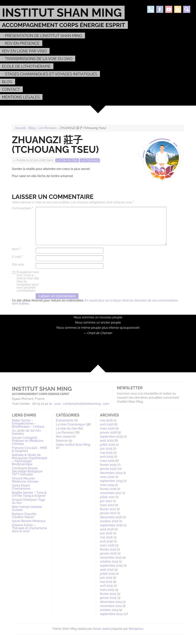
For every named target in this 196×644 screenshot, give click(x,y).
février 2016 (108, 549)
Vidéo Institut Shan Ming (73, 445)
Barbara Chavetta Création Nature (24, 515)
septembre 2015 (111, 566)
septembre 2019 (111, 481)
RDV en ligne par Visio (24, 51)
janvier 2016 (108, 553)
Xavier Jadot (101, 629)
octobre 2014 (109, 610)
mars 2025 (107, 461)
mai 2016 (106, 537)
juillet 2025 (107, 445)
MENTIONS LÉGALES (21, 97)
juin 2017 (106, 501)
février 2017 (108, 509)
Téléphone (151, 9)
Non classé (64, 437)
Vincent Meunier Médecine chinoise (25, 480)
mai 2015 (106, 582)
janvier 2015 (108, 598)
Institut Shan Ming (62, 13)
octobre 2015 (109, 562)
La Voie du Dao (67, 160)
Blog (7, 82)
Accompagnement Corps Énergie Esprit (63, 25)
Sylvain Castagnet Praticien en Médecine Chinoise (28, 441)
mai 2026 (106, 420)
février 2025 (108, 465)
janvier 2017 (108, 513)
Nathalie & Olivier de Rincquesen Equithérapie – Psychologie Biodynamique (30, 460)
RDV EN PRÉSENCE (22, 43)
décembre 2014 (111, 602)
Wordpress (136, 629)
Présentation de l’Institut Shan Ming (43, 36)
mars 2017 (107, 505)
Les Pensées (48, 128)
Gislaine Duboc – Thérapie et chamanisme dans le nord (29, 528)
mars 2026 (107, 428)
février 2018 (108, 489)
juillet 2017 (107, 497)
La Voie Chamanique (70, 424)
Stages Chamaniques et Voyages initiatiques (51, 74)
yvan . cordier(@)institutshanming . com (82, 404)
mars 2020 (107, 477)
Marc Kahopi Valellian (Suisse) (27, 508)
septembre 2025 (111, 437)
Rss (178, 9)
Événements (65, 420)
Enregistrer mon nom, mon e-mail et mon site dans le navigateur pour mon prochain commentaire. (28, 281)
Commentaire (22, 208)
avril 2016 (107, 541)
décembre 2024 (111, 473)
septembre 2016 (111, 525)
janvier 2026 (108, 433)
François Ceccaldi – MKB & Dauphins (29, 449)
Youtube (169, 9)
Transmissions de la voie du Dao (39, 59)
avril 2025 (107, 457)
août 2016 (107, 529)
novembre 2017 (111, 493)
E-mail (17, 257)
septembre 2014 (111, 614)
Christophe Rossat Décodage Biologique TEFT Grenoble (27, 471)
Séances (62, 441)
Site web (18, 265)
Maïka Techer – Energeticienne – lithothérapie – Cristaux (28, 423)
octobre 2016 (109, 521)
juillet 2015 (107, 574)
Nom (16, 249)
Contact (11, 89)
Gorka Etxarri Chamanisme (21, 487)
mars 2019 (107, 485)
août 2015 (107, 570)
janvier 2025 (108, 469)
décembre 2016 (111, 517)
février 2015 (108, 594)
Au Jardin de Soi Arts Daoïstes (26, 432)
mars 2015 (107, 590)
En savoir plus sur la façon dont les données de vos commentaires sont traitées (95, 302)
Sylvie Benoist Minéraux (29, 521)
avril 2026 (107, 424)
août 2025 (107, 441)
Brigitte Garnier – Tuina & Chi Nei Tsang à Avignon (29, 494)
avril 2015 (106, 586)
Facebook (160, 9)
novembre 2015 (111, 557)
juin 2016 (106, 533)
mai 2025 (106, 453)
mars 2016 (107, 545)
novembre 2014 (111, 606)
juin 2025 (106, 449)
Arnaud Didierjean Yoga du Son (28, 501)
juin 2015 (106, 578)
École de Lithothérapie (26, 66)
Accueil (20, 128)
